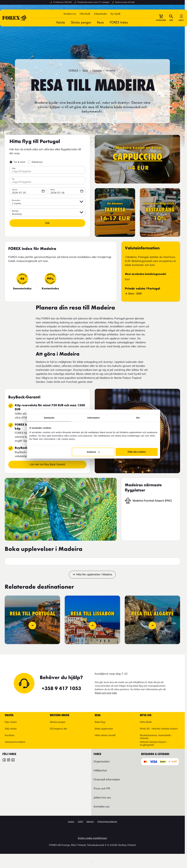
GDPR (80, 822)
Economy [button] (17, 214)
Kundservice (70, 14)
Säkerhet (90, 822)
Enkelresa (37, 162)
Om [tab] (138, 418)
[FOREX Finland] (4, 760)
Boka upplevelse (104, 729)
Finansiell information (107, 779)
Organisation (102, 761)
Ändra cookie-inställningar (92, 838)
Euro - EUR (133, 293)
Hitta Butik (85, 14)
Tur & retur (19, 162)
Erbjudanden (101, 14)
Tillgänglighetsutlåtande (107, 822)
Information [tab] (94, 418)
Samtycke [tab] (49, 418)
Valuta (60, 22)
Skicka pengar (81, 22)
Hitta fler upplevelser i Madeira (94, 574)
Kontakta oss (102, 806)
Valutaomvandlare (15, 742)
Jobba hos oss (102, 797)
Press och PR (102, 788)
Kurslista (10, 735)
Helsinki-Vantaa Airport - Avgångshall (154, 743)
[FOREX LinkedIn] (13, 760)
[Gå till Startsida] (14, 18)
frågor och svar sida (106, 693)
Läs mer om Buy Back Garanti (47, 464)
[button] (116, 14)
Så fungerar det (58, 729)
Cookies (71, 822)
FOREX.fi (73, 70)
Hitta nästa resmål (105, 735)
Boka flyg (100, 722)
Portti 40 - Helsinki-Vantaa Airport (159, 729)
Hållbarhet (100, 770)
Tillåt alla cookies (137, 452)
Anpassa (93, 452)
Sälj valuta (11, 729)
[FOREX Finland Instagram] (9, 760)
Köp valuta (11, 722)
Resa (100, 22)
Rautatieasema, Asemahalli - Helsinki (156, 737)
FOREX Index (119, 22)
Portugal (97, 70)
